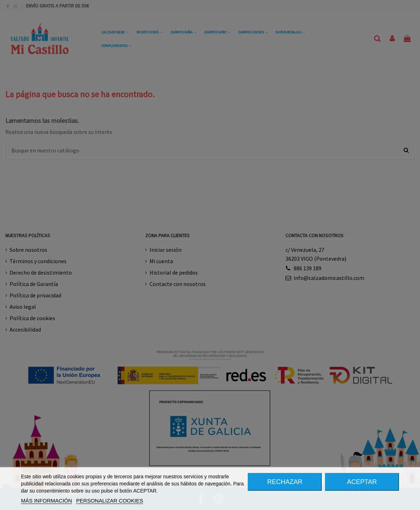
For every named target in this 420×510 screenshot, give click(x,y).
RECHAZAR (285, 482)
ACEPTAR (362, 482)
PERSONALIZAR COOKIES (110, 501)
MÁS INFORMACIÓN (46, 501)
